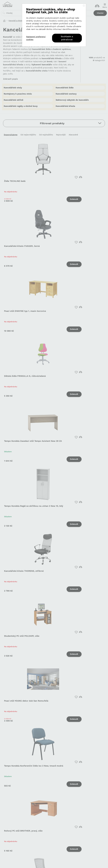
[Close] (84, 6)
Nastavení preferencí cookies (36, 38)
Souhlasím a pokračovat (67, 38)
